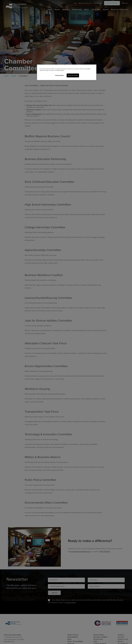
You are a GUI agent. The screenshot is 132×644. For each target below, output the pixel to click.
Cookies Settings (59, 75)
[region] (67, 72)
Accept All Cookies (73, 75)
